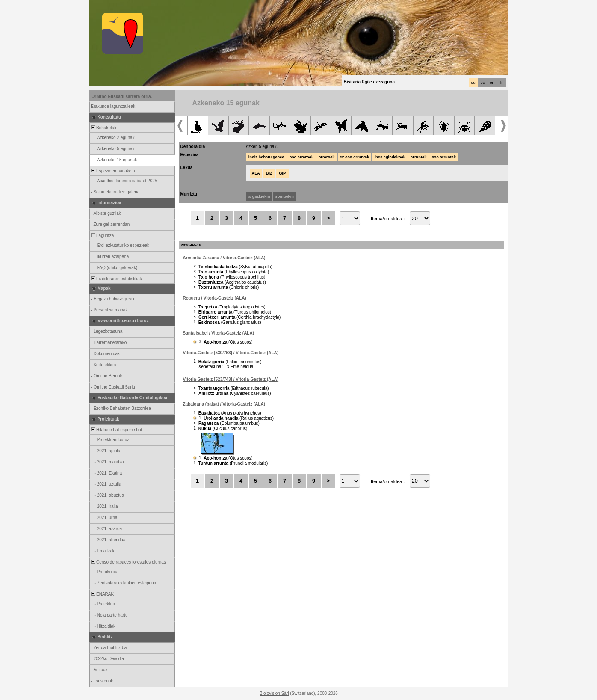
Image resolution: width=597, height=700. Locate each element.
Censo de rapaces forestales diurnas (128, 562)
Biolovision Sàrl (274, 693)
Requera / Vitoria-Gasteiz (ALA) (215, 298)
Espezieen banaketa (113, 171)
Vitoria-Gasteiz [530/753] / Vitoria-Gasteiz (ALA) (231, 353)
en (492, 83)
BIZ (269, 173)
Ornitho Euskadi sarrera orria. (122, 96)
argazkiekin (259, 196)
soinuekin (285, 196)
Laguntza (102, 236)
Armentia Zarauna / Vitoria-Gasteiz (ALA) (224, 258)
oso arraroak (302, 157)
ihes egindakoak (390, 157)
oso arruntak (444, 157)
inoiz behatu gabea (266, 157)
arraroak (327, 157)
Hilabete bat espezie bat (116, 430)
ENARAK (102, 594)
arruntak (418, 157)
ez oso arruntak (355, 157)
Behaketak (103, 128)
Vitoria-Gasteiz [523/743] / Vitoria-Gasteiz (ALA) (231, 379)
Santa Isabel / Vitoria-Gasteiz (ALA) (219, 333)
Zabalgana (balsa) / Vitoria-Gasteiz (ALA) (224, 404)
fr (502, 83)
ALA (256, 173)
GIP (282, 173)
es (483, 83)
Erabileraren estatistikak (116, 279)
